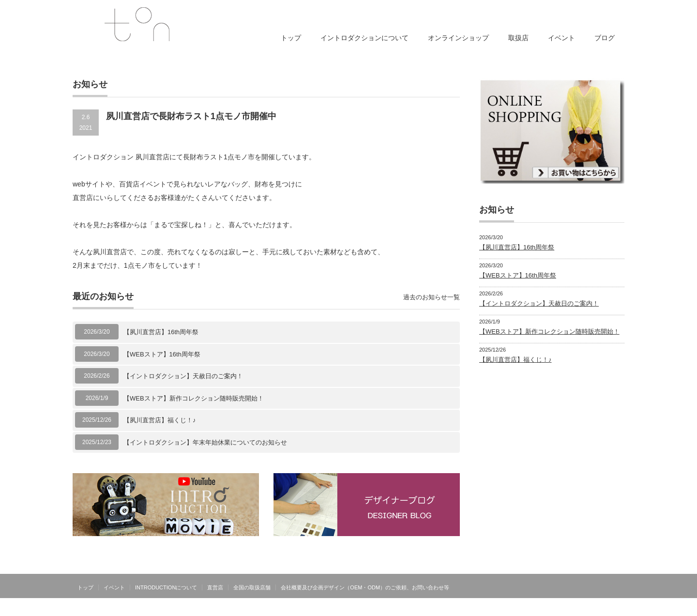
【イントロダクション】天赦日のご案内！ (183, 376)
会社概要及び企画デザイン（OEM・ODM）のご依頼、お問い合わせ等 (365, 587)
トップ (291, 38)
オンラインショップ (458, 38)
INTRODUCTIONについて (166, 587)
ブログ (605, 38)
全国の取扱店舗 (252, 587)
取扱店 (518, 38)
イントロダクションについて (364, 38)
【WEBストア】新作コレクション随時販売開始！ (194, 398)
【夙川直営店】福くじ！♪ (160, 420)
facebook (619, 587)
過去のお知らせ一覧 (432, 297)
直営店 (215, 587)
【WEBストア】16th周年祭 (162, 354)
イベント (561, 38)
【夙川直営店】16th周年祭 (161, 332)
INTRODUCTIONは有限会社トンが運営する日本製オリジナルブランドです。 (524, 609)
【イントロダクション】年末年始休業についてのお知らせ (205, 442)
